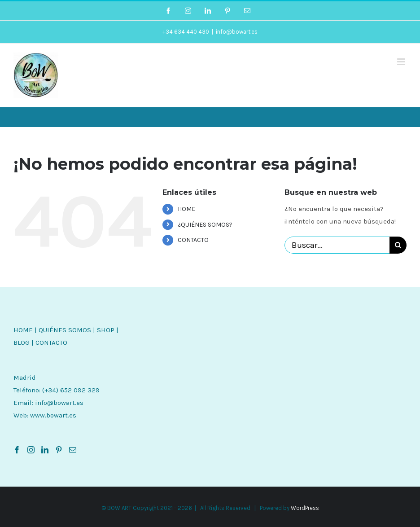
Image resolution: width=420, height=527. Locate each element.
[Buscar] (398, 245)
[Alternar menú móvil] (402, 62)
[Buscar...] (337, 245)
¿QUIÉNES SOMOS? (205, 225)
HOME (186, 209)
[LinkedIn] (45, 450)
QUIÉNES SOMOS (65, 330)
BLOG (22, 343)
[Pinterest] (59, 450)
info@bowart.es (237, 32)
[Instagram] (31, 450)
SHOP (106, 330)
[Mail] (73, 450)
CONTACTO (193, 240)
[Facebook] (17, 450)
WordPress (305, 508)
